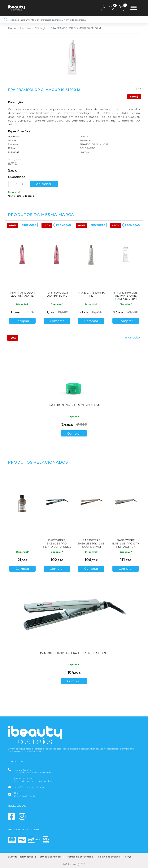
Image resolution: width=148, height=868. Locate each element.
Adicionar (44, 184)
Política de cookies (109, 857)
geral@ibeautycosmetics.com (30, 787)
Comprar (22, 321)
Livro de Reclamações (21, 857)
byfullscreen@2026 (74, 864)
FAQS (128, 857)
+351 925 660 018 (23, 778)
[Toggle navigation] (134, 8)
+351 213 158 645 (22, 770)
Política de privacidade (80, 857)
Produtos (25, 28)
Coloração (41, 28)
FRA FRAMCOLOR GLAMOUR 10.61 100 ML (77, 28)
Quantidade (17, 177)
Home (12, 28)
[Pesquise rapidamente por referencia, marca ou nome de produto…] (74, 20)
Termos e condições (50, 857)
